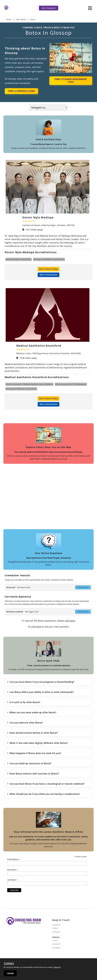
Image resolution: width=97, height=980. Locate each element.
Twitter (55, 928)
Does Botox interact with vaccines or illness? (33, 774)
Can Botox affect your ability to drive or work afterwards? (40, 692)
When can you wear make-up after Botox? (32, 712)
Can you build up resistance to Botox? (29, 763)
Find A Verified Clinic (21, 91)
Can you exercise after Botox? (25, 723)
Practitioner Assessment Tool (71, 81)
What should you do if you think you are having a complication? (43, 794)
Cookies (9, 963)
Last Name (12, 880)
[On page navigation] (48, 108)
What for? (57, 967)
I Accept (10, 973)
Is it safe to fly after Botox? (24, 702)
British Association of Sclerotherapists (71, 384)
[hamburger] (90, 8)
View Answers (83, 587)
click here (70, 621)
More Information (49, 275)
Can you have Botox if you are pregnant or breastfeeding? (41, 682)
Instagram (56, 925)
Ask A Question (48, 8)
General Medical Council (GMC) (19, 259)
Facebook (56, 932)
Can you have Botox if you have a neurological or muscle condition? (46, 784)
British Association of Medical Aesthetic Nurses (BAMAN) (29, 384)
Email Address (14, 859)
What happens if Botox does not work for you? (34, 753)
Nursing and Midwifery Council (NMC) (49, 259)
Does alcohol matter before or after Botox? (32, 733)
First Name (12, 870)
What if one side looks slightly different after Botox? (37, 743)
